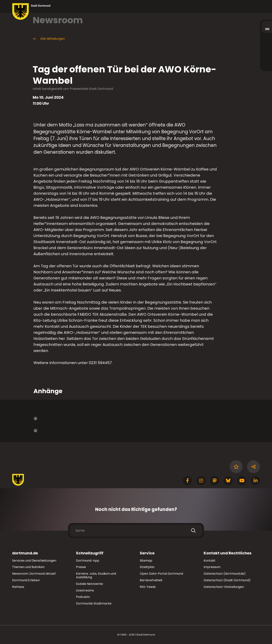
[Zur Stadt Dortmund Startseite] (31, 12)
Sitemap (146, 561)
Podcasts (83, 597)
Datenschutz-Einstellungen (224, 587)
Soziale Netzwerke (89, 584)
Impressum (212, 567)
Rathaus (18, 587)
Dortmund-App (88, 561)
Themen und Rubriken (28, 567)
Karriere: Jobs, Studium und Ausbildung (96, 575)
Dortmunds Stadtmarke (94, 603)
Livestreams (85, 590)
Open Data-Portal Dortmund (161, 574)
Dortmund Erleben (26, 580)
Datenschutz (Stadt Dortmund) (227, 580)
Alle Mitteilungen (49, 39)
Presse (81, 567)
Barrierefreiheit (151, 580)
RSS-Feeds (148, 587)
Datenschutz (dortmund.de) (225, 574)
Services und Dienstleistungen (34, 561)
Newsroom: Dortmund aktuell (34, 574)
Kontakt (210, 561)
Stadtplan (147, 567)
